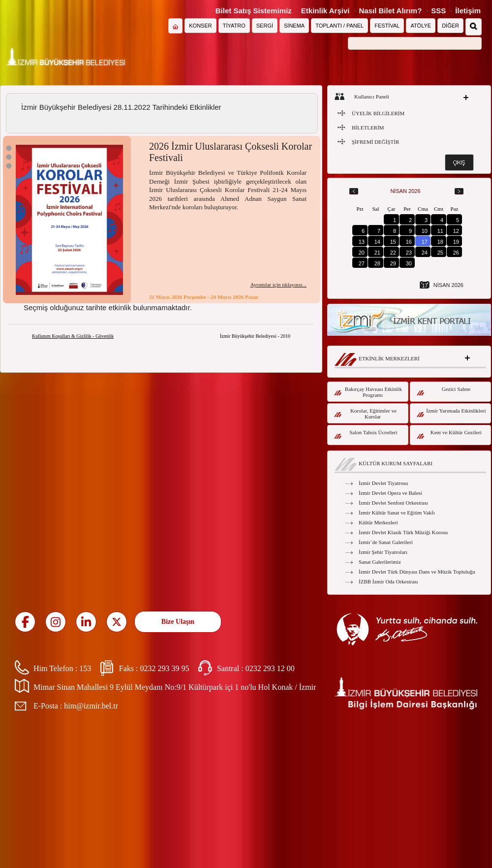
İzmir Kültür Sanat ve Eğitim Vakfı (397, 513)
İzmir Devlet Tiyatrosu (383, 483)
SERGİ (265, 26)
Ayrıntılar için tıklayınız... (278, 285)
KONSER (200, 26)
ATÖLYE (421, 26)
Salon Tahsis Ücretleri (366, 434)
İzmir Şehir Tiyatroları (383, 552)
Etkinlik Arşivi (325, 11)
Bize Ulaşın (178, 622)
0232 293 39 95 (164, 668)
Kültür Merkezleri (378, 522)
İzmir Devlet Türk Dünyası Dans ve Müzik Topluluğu (417, 572)
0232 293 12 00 (270, 668)
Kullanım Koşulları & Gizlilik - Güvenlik (73, 336)
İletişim (468, 11)
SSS (438, 11)
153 (85, 668)
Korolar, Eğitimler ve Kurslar (365, 414)
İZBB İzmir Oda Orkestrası (388, 581)
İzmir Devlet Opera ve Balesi (390, 493)
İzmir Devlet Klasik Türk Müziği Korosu (403, 532)
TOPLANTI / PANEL (339, 26)
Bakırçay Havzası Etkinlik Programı (368, 392)
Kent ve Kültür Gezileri (449, 434)
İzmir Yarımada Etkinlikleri (451, 412)
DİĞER (450, 26)
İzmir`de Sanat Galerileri (386, 542)
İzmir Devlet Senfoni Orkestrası (393, 503)
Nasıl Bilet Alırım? (390, 11)
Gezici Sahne (444, 391)
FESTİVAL (387, 26)
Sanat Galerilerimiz (380, 562)
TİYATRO (234, 26)
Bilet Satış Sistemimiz (254, 11)
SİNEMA (294, 26)
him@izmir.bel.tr (91, 706)
